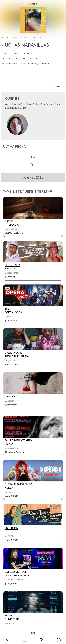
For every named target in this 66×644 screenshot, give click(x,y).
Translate (57, 87)
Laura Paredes (19, 108)
